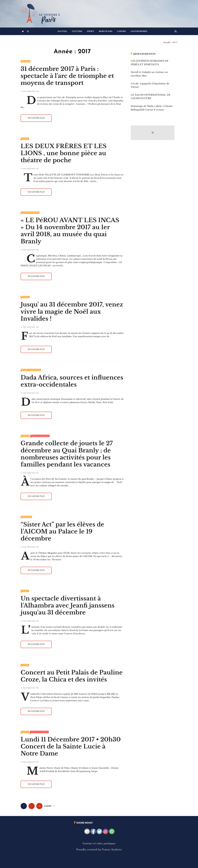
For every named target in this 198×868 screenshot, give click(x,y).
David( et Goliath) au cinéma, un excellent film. (149, 74)
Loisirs (122, 31)
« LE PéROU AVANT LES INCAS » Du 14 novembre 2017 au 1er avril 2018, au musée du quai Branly (70, 231)
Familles (25, 297)
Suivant (48, 806)
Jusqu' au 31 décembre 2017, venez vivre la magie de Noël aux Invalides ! (72, 311)
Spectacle (26, 61)
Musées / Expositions (31, 370)
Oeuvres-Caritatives (40, 436)
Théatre (25, 139)
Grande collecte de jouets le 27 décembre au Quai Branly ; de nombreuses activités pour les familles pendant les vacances (67, 454)
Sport (91, 31)
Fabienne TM (33, 91)
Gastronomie (139, 31)
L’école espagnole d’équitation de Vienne (150, 85)
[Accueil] (167, 42)
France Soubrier (112, 850)
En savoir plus (36, 118)
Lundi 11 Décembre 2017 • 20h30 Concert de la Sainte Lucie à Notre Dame (71, 746)
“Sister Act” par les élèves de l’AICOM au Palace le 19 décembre (62, 531)
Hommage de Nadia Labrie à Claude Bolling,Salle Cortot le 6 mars (152, 108)
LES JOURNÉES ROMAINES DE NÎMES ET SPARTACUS (150, 63)
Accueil (62, 31)
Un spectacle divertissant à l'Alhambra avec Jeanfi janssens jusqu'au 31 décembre (68, 605)
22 (39, 806)
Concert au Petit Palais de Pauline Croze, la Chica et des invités (72, 676)
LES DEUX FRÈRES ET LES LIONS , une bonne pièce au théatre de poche (64, 153)
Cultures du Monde (30, 213)
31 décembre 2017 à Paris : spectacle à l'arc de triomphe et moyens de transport (67, 76)
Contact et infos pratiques (99, 844)
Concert (25, 665)
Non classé (26, 517)
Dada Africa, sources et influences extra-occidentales (72, 381)
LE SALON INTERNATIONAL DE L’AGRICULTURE (151, 97)
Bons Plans (106, 31)
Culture (77, 31)
